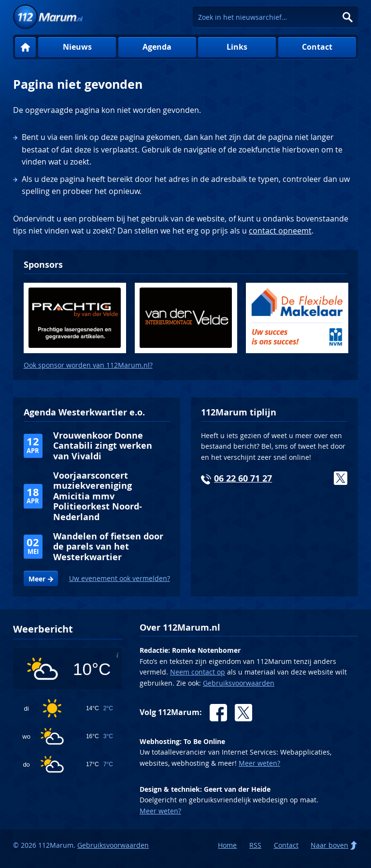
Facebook (218, 713)
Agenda (157, 47)
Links (237, 47)
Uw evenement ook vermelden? (120, 578)
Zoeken (348, 17)
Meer (37, 579)
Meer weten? (259, 763)
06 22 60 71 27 (243, 478)
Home (25, 48)
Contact (317, 47)
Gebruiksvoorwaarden (239, 683)
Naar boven (329, 845)
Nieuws (77, 47)
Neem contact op (198, 672)
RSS (255, 845)
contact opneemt (280, 231)
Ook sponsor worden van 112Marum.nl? (88, 365)
